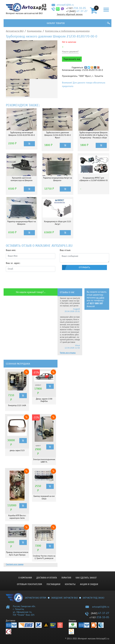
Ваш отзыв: (65, 250)
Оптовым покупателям (29, 584)
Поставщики (53, 584)
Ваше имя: (11, 250)
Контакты (70, 584)
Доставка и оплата (47, 578)
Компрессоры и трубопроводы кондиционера (67, 31)
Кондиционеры (34, 31)
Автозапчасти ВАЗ (15, 31)
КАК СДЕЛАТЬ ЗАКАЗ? (86, 578)
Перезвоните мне (72, 59)
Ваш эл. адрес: (13, 263)
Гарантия (66, 578)
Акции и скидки (89, 584)
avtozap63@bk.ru (65, 5)
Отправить (84, 267)
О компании (25, 578)
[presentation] (29, 280)
